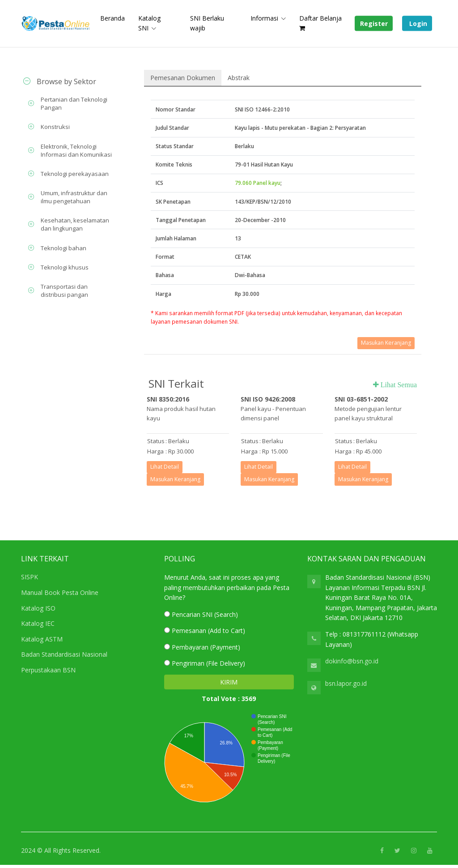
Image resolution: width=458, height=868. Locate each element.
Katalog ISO (38, 608)
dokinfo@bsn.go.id (352, 661)
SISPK (30, 577)
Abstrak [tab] (239, 78)
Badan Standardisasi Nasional (64, 654)
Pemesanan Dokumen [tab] (183, 78)
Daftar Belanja (320, 23)
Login (417, 24)
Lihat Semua (398, 385)
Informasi (264, 18)
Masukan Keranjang (386, 343)
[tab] (68, 81)
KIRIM (229, 682)
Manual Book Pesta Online (60, 592)
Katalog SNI (149, 23)
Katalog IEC (38, 623)
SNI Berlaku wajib (207, 23)
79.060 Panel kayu (258, 183)
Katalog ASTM (42, 639)
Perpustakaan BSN (48, 670)
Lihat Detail (165, 467)
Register (374, 24)
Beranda (112, 18)
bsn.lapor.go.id (346, 683)
